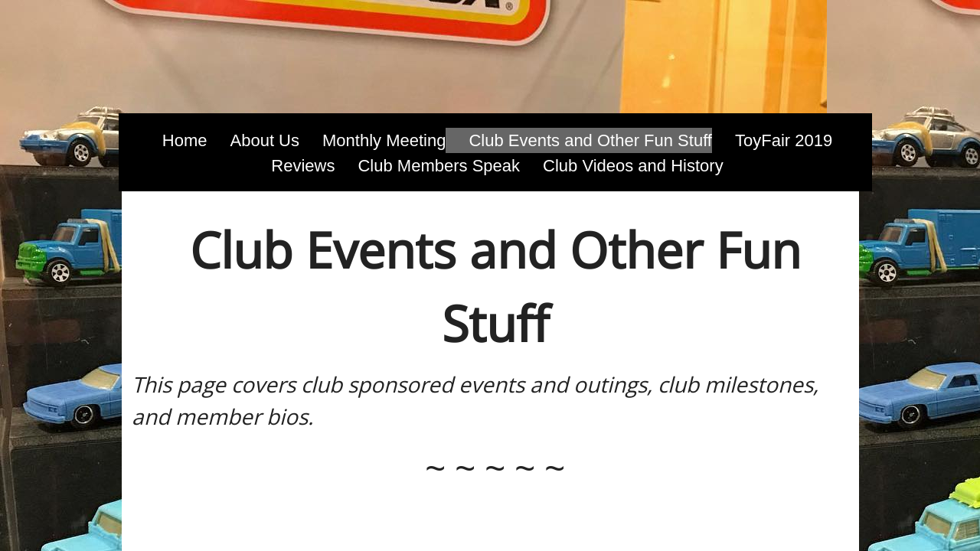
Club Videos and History (633, 166)
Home (185, 140)
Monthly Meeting (384, 140)
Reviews (303, 166)
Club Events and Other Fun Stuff (590, 140)
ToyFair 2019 (784, 140)
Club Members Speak (439, 166)
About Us (265, 140)
